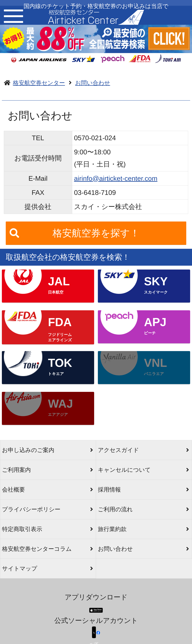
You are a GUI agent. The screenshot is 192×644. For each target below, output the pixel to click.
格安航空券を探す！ (96, 233)
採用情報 (109, 490)
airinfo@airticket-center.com (116, 178)
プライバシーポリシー (31, 509)
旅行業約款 (112, 529)
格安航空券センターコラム (37, 549)
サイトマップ (20, 568)
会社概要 (13, 490)
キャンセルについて (124, 470)
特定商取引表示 (22, 529)
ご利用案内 (16, 470)
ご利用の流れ (115, 509)
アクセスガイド (118, 450)
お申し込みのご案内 (28, 450)
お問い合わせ (115, 549)
